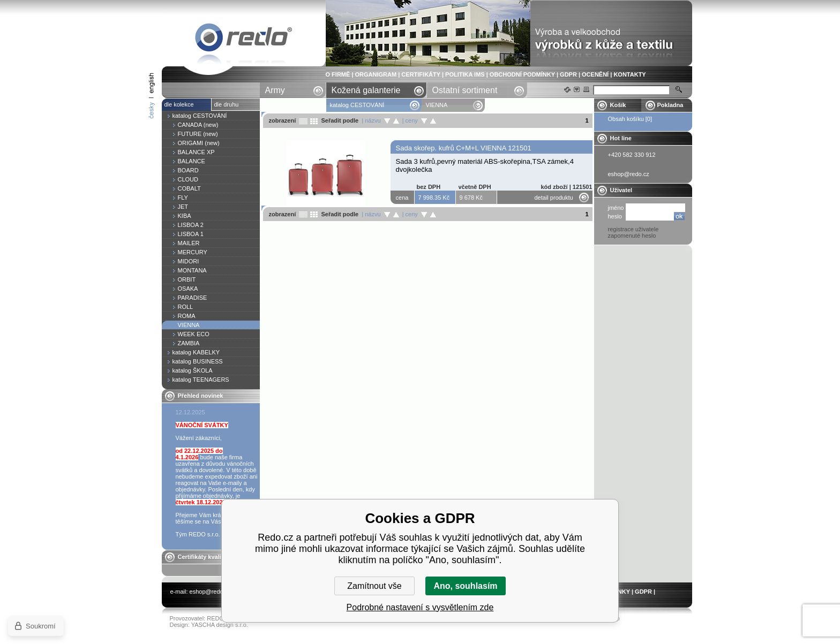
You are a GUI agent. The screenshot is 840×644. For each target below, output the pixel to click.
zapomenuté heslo (632, 236)
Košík (618, 105)
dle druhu (227, 104)
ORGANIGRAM (376, 74)
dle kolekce (179, 104)
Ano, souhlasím (465, 586)
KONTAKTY (629, 74)
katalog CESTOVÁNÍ (357, 105)
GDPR (568, 74)
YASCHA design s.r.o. (220, 625)
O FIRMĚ (338, 74)
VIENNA (244, 39)
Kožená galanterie (366, 90)
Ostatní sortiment (465, 90)
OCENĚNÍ (595, 74)
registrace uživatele (633, 229)
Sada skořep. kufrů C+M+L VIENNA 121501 (464, 148)
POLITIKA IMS (465, 74)
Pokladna (670, 105)
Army (275, 90)
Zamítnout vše (374, 586)
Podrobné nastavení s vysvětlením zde (420, 607)
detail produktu (554, 198)
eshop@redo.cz (210, 592)
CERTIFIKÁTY (421, 74)
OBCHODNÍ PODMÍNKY (522, 74)
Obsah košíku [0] (630, 119)
